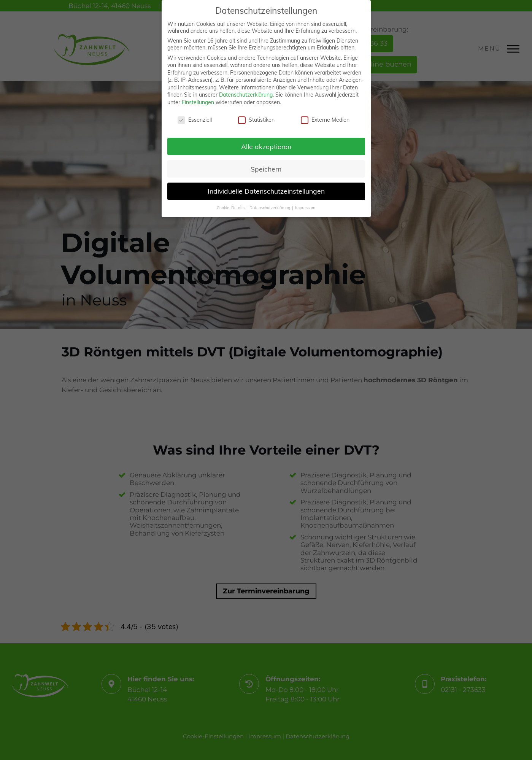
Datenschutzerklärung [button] (270, 206)
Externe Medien (325, 118)
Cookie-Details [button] (231, 206)
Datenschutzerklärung (246, 93)
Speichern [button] (266, 167)
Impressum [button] (305, 206)
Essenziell (195, 118)
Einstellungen (198, 101)
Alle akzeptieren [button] (266, 145)
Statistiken (256, 118)
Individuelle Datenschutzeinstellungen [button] (266, 189)
